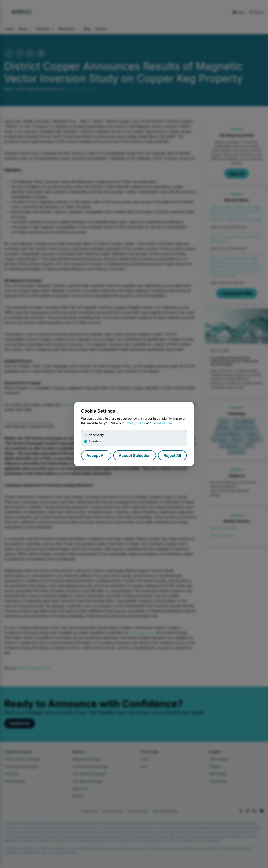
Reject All (172, 455)
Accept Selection (135, 455)
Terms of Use (162, 423)
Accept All (96, 455)
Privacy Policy (135, 423)
